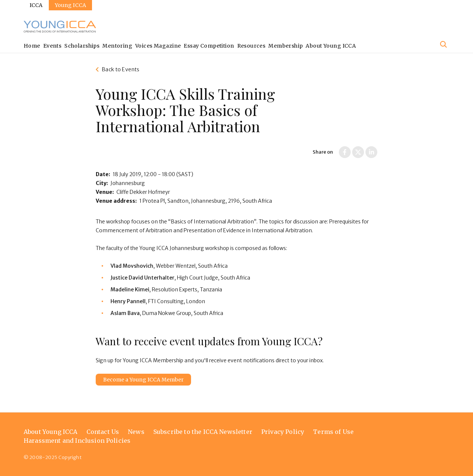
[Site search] (443, 44)
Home (32, 46)
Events (52, 46)
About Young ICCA (331, 46)
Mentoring (117, 46)
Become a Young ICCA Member (143, 380)
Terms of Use (333, 432)
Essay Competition (209, 46)
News (136, 432)
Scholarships (82, 46)
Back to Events (120, 69)
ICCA (36, 5)
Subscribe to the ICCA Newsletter (203, 432)
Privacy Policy (283, 432)
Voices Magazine (158, 46)
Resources (251, 46)
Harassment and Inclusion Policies (77, 441)
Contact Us (103, 432)
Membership (285, 46)
